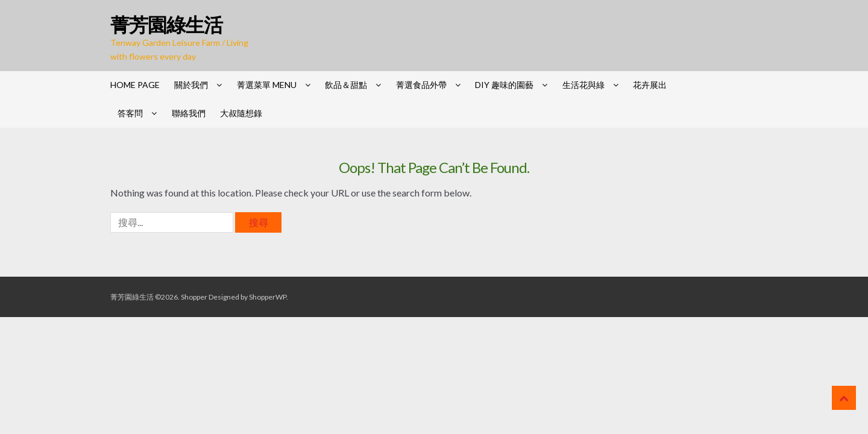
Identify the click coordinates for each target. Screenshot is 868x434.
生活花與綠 (583, 85)
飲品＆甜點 (346, 85)
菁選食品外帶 (421, 85)
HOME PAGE (135, 85)
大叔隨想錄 (241, 113)
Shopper (194, 297)
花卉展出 (650, 85)
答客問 (130, 113)
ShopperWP (268, 297)
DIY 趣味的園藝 (504, 85)
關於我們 (191, 85)
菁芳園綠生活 (166, 24)
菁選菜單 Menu (267, 85)
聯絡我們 (189, 113)
